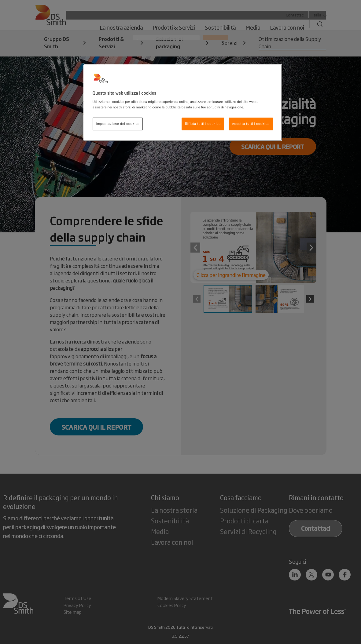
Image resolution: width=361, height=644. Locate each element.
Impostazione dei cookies (118, 124)
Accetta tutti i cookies (251, 124)
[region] (183, 103)
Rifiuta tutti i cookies (203, 124)
